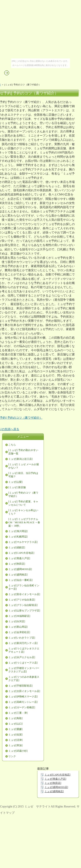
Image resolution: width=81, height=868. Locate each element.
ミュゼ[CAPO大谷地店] (21, 553)
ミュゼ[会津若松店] (19, 632)
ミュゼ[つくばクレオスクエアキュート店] (24, 650)
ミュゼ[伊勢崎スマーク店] (23, 697)
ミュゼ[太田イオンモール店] (24, 691)
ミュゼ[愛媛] (15, 729)
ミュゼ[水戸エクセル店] (22, 657)
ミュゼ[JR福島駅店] (19, 616)
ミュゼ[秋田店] (17, 564)
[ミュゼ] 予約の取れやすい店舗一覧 (23, 452)
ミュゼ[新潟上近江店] (20, 459)
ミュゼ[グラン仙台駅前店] (23, 605)
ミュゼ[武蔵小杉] (18, 751)
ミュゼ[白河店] (17, 621)
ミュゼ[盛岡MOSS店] (20, 569)
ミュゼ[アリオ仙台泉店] (22, 600)
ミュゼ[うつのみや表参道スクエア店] (24, 679)
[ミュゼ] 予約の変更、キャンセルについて (23, 503)
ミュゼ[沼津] (15, 740)
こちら (12, 445)
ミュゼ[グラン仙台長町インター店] (24, 587)
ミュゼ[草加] (15, 745)
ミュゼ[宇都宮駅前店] (20, 686)
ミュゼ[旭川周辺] (18, 531)
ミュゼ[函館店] (17, 547)
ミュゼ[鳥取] (15, 718)
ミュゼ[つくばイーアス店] (23, 663)
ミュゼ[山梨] (15, 482)
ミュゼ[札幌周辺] (18, 537)
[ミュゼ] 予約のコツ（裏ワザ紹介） (23, 494)
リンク (12, 756)
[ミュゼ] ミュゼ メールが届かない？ (24, 466)
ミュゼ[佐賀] (15, 735)
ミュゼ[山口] (15, 724)
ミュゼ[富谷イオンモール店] (24, 594)
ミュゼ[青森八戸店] (19, 558)
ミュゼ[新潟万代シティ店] (23, 643)
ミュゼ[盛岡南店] (18, 575)
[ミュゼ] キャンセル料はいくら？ (23, 512)
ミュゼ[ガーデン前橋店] (22, 707)
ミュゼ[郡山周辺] (18, 627)
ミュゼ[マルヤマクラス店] (23, 542)
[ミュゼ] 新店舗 (17, 487)
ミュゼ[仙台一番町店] (20, 580)
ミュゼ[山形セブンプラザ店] (24, 611)
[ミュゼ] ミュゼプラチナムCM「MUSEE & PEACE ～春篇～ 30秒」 (24, 522)
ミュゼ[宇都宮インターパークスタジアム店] (24, 670)
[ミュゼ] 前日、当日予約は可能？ (23, 475)
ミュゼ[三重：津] (18, 713)
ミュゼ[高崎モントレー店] (23, 702)
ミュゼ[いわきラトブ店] (22, 638)
